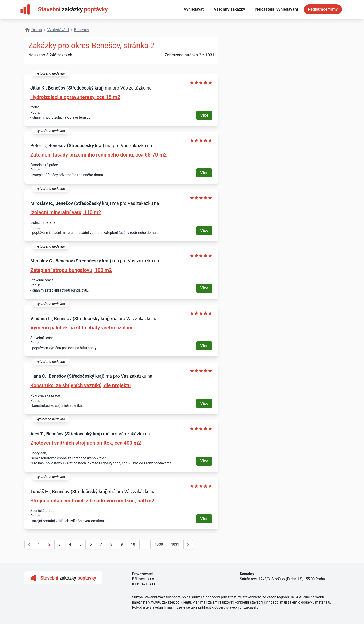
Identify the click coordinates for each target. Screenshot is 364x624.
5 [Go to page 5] (80, 544)
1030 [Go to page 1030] (159, 544)
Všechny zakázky (230, 9)
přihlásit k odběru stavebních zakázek (228, 607)
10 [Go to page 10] (133, 544)
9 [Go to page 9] (122, 544)
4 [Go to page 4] (70, 544)
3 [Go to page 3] (60, 544)
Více (204, 115)
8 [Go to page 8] (111, 544)
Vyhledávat (194, 9)
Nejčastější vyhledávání (277, 9)
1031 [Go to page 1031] (175, 544)
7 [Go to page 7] (101, 544)
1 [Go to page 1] (39, 544)
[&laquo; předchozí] (29, 544)
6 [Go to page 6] (91, 544)
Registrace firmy (323, 9)
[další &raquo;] (188, 544)
